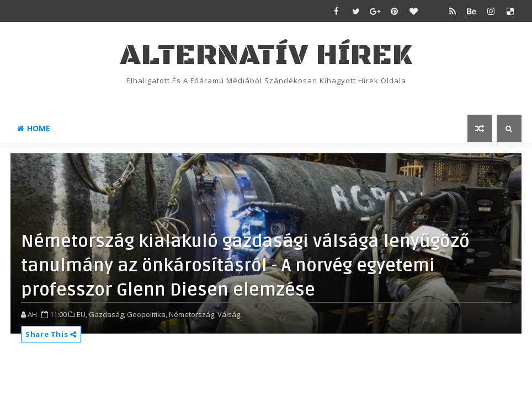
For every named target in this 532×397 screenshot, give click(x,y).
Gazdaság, (107, 314)
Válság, (230, 314)
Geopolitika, (147, 314)
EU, (82, 314)
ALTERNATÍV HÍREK (266, 55)
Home (34, 128)
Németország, (192, 314)
